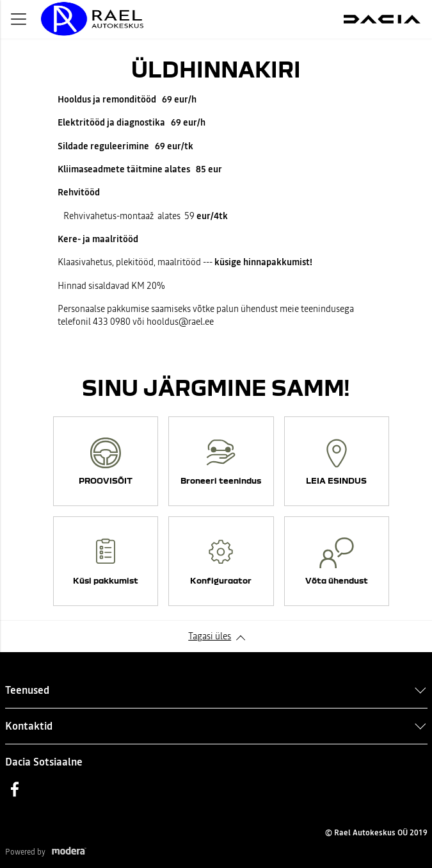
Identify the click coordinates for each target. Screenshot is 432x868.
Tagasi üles (210, 636)
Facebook (15, 789)
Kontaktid (29, 726)
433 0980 (112, 322)
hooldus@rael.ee (180, 322)
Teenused (27, 690)
